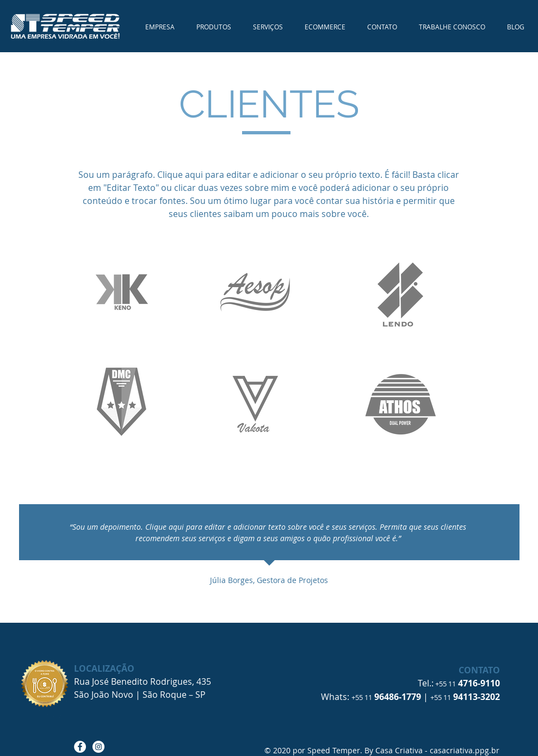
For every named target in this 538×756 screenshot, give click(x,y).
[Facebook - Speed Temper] (80, 747)
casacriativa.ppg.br (465, 750)
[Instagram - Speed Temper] (98, 747)
